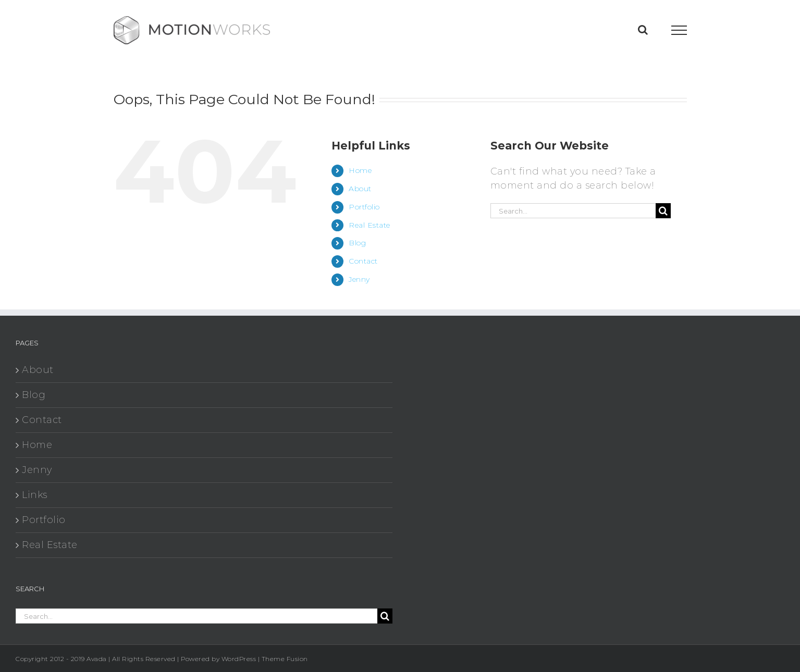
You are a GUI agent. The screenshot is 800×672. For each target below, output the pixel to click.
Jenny (359, 279)
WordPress (239, 659)
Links (35, 495)
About (360, 189)
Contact (363, 261)
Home (360, 170)
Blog (357, 243)
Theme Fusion (285, 659)
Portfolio (364, 207)
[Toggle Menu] (679, 30)
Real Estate (370, 225)
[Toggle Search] (643, 30)
